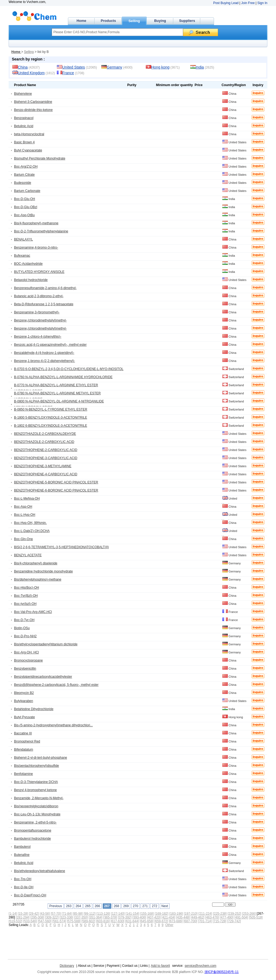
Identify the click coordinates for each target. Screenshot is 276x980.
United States (74, 67)
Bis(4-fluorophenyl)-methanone (36, 223)
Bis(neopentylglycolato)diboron (36, 806)
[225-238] (220, 914)
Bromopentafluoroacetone (33, 830)
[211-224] (205, 914)
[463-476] (212, 917)
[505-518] (256, 917)
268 (116, 906)
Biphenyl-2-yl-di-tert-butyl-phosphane (41, 758)
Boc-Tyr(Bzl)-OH (26, 596)
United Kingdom (31, 73)
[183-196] (176, 914)
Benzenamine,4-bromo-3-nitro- (36, 247)
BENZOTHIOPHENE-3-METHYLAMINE (43, 466)
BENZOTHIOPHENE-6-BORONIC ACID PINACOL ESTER (56, 490)
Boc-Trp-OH (23, 879)
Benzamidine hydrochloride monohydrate (43, 571)
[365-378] (110, 917)
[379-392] (125, 917)
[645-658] (147, 921)
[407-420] (154, 917)
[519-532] (15, 921)
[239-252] (234, 914)
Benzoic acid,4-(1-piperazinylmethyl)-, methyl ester (50, 345)
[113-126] (103, 914)
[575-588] (74, 921)
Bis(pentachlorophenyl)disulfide (37, 766)
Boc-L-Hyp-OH (25, 515)
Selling (134, 21)
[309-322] (52, 917)
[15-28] (23, 914)
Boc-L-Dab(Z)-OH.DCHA (32, 531)
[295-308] (37, 917)
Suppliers (187, 21)
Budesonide (23, 183)
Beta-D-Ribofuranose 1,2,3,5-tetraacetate (44, 304)
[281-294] (23, 917)
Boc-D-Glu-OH (25, 199)
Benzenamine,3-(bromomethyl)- (37, 312)
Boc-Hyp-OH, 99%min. (30, 523)
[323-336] (66, 917)
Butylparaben (24, 701)
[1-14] (13, 914)
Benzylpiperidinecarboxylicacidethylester (43, 677)
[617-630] (117, 921)
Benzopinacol (24, 118)
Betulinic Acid (24, 126)
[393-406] (139, 917)
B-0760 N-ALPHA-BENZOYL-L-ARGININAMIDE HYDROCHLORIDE (63, 377)
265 (88, 906)
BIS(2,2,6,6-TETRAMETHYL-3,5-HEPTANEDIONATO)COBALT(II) (61, 547)
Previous (56, 906)
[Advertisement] (106, 942)
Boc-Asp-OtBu (24, 215)
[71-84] (67, 914)
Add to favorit (161, 966)
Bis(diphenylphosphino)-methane (38, 579)
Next (165, 906)
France (68, 73)
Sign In (262, 3)
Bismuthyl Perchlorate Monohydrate (40, 158)
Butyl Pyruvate (24, 717)
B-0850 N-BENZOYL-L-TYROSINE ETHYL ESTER (51, 409)
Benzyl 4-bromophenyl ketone (35, 790)
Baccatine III (23, 733)
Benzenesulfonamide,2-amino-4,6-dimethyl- (45, 288)
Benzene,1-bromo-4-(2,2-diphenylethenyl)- (44, 361)
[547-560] (45, 921)
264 (78, 906)
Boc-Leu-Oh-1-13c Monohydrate (37, 814)
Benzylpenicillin (25, 669)
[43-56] (45, 914)
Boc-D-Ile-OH (24, 887)
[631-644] (132, 921)
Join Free (248, 3)
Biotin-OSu (22, 628)
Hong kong (160, 67)
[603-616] (103, 921)
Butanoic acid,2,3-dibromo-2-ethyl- (39, 296)
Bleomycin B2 (24, 693)
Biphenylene (23, 94)
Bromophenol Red (27, 741)
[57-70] (56, 914)
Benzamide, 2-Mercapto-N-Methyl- (39, 798)
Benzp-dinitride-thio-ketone (33, 110)
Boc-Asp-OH (23, 507)
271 (145, 906)
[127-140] (118, 914)
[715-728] (220, 921)
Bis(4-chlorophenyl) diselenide (36, 563)
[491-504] (241, 917)
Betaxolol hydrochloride (31, 280)
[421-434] (168, 917)
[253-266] (249, 914)
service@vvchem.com (201, 966)
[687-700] (190, 921)
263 (69, 906)
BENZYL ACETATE (28, 555)
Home (81, 21)
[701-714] (205, 921)
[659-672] (161, 921)
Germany (115, 67)
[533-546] (30, 921)
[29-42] (34, 914)
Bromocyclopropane (28, 660)
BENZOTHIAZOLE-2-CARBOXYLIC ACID (44, 442)
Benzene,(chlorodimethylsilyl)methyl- (40, 320)
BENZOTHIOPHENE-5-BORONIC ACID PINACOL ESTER (56, 482)
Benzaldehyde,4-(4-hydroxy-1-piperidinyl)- (44, 353)
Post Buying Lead (226, 3)
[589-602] (88, 921)
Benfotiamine (23, 774)
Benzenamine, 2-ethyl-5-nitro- (35, 822)
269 (126, 906)
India (200, 67)
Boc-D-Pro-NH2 (25, 636)
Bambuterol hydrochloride (32, 839)
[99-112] (89, 914)
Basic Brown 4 (24, 142)
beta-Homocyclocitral (29, 134)
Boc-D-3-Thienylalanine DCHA (36, 782)
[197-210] (191, 914)
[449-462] (197, 917)
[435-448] (183, 917)
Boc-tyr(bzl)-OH (25, 604)
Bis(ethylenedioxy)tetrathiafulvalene (39, 871)
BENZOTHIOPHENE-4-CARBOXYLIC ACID (46, 474)
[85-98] (78, 914)
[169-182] (162, 914)
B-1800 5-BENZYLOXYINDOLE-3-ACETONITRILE (51, 418)
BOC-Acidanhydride (28, 264)
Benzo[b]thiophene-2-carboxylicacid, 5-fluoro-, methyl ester (56, 685)
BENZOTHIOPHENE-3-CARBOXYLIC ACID (46, 458)
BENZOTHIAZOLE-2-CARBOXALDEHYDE (45, 434)
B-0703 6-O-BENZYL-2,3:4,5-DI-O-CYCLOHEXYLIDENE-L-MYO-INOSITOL (69, 369)
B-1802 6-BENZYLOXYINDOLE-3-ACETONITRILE (51, 426)
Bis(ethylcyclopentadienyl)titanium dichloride (46, 644)
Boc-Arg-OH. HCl (26, 652)
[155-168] (147, 914)
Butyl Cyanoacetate (28, 150)
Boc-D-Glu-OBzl (26, 207)
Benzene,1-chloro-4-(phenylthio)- (38, 337)
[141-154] (132, 914)
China (23, 67)
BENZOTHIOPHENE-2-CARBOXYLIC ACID (46, 450)
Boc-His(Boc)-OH (27, 588)
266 (97, 906)
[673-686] (176, 921)
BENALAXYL (23, 239)
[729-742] (234, 921)
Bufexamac (22, 256)
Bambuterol (22, 847)
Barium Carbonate (27, 191)
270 (136, 906)
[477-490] (227, 917)
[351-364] (96, 917)
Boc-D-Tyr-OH (24, 620)
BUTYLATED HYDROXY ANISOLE (39, 272)
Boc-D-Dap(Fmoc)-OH (30, 895)
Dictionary (67, 966)
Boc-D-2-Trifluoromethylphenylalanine (41, 231)
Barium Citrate (24, 175)
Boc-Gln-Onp (23, 539)
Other (169, 925)
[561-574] (59, 921)
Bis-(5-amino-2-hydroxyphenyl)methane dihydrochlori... (53, 725)
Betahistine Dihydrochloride (34, 709)
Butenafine (22, 855)
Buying (160, 21)
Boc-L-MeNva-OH (27, 499)
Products (108, 21)
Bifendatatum (24, 750)
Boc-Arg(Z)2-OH (26, 167)
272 (154, 906)
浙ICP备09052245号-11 (222, 972)
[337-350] (81, 917)
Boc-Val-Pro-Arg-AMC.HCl (33, 612)
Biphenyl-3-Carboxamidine (33, 102)
